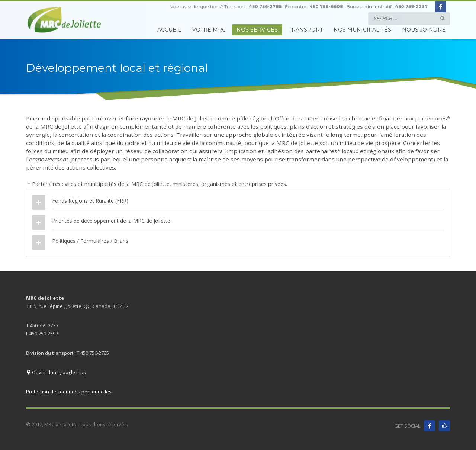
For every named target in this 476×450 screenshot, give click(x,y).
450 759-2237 (411, 7)
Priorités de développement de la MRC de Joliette (111, 221)
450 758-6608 (326, 7)
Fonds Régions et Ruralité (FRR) (90, 201)
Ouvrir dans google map (56, 372)
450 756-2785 (265, 7)
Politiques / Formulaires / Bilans (90, 241)
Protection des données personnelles (69, 392)
